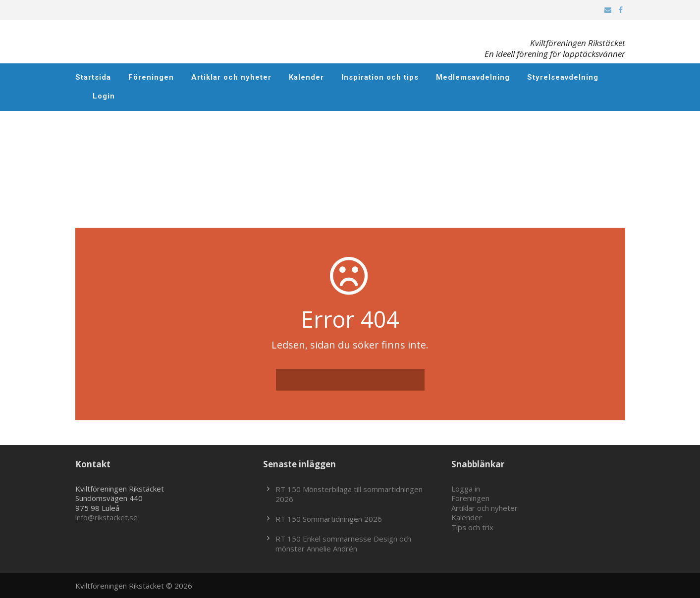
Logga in (466, 489)
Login (104, 96)
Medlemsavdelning (473, 77)
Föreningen (151, 77)
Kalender (306, 77)
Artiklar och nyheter (231, 77)
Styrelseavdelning (563, 77)
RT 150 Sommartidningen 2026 (329, 519)
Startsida (93, 77)
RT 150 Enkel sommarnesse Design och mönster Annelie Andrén (343, 544)
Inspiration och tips (380, 77)
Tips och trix (472, 527)
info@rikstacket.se (107, 517)
